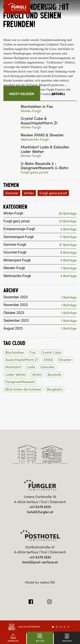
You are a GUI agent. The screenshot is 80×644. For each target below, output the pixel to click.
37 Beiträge (68, 245)
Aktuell (58, 94)
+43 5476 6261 (40, 557)
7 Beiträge (69, 268)
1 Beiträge (69, 297)
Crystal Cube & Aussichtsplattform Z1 (39, 121)
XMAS (48, 360)
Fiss (33, 352)
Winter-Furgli (31, 111)
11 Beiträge (68, 237)
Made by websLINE (40, 582)
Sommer (12, 193)
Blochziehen (15, 352)
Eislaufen (48, 367)
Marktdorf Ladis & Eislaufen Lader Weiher (45, 149)
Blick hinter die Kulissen (23, 389)
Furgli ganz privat (34, 172)
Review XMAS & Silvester (42, 135)
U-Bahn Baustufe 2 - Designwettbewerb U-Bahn (44, 166)
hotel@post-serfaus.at (40, 562)
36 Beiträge (68, 213)
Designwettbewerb (20, 382)
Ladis (31, 367)
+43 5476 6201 (40, 507)
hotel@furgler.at (40, 512)
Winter (29, 193)
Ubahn (37, 374)
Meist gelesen (22, 94)
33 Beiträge (68, 221)
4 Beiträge (68, 229)
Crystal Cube (51, 352)
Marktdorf (13, 367)
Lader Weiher (16, 374)
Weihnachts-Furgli (35, 139)
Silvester (65, 360)
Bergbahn (55, 389)
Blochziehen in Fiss (37, 107)
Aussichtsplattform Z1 (22, 360)
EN (49, 6)
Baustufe (54, 374)
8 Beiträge (68, 252)
